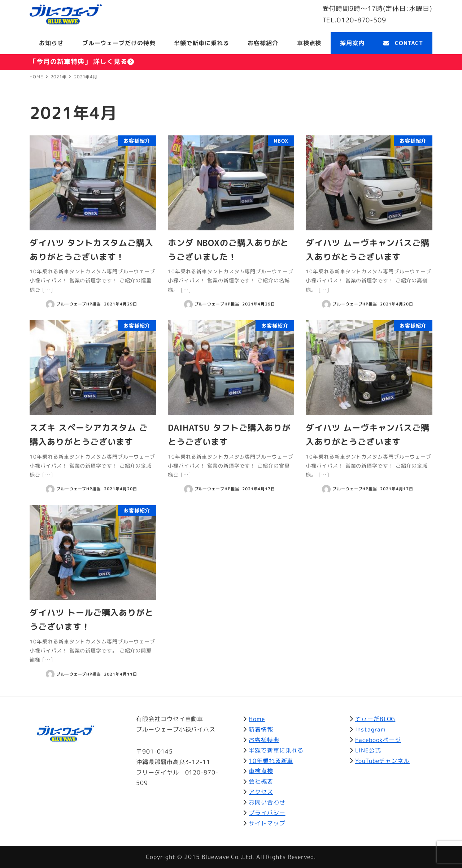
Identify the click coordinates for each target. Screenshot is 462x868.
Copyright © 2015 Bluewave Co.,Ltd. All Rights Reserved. (231, 857)
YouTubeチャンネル (382, 761)
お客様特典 (264, 740)
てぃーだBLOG (375, 719)
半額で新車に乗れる (276, 750)
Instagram (371, 729)
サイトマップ (267, 823)
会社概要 (261, 781)
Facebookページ (378, 740)
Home (257, 719)
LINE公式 (368, 750)
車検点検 (261, 771)
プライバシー (267, 813)
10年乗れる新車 (271, 761)
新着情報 (261, 729)
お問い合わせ (267, 802)
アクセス (261, 792)
